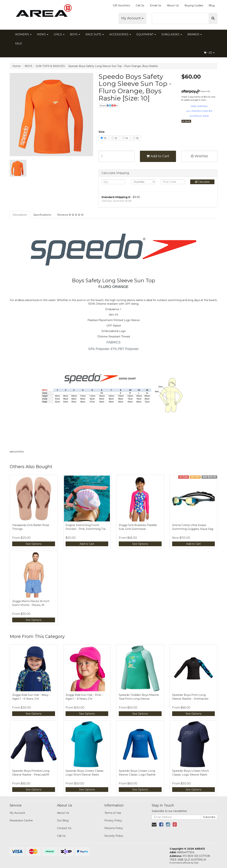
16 (136, 138)
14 (125, 138)
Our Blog (63, 820)
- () (209, 53)
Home (16, 66)
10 (104, 138)
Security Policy (114, 836)
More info (196, 91)
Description (20, 215)
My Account (132, 18)
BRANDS (195, 34)
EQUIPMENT (146, 34)
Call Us (140, 5)
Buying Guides (194, 5)
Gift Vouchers (121, 5)
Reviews (70, 215)
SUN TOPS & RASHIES (50, 66)
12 (114, 138)
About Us (173, 5)
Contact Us (64, 828)
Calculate (202, 182)
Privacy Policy (113, 820)
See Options (34, 544)
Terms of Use (113, 813)
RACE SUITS (95, 34)
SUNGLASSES (172, 34)
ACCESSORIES (120, 34)
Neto (196, 863)
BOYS (75, 34)
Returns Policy (114, 828)
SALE (19, 44)
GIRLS (59, 34)
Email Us (155, 5)
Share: (109, 105)
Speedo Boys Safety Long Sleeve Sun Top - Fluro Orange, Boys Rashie (113, 66)
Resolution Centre (21, 820)
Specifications (42, 215)
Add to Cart (158, 156)
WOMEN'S (23, 34)
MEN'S (43, 34)
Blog (212, 5)
